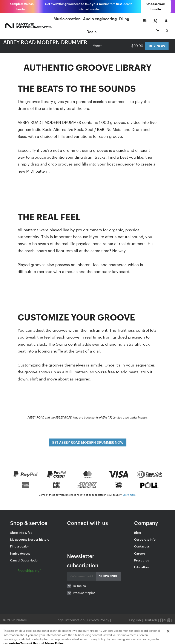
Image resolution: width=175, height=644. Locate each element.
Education (141, 567)
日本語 (165, 620)
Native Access (20, 553)
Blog (137, 533)
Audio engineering (100, 19)
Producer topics (84, 593)
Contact (105, 626)
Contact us (142, 546)
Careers (140, 553)
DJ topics (79, 586)
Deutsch (150, 620)
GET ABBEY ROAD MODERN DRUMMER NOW (88, 442)
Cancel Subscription (25, 560)
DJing (124, 19)
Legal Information (71, 620)
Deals (91, 32)
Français (133, 626)
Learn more (129, 495)
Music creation (67, 19)
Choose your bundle (156, 6)
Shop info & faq (21, 533)
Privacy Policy (99, 620)
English (135, 620)
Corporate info (145, 539)
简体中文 (165, 626)
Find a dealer (19, 546)
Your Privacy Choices (75, 626)
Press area (142, 560)
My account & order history (30, 539)
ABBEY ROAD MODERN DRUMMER (45, 42)
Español (149, 626)
